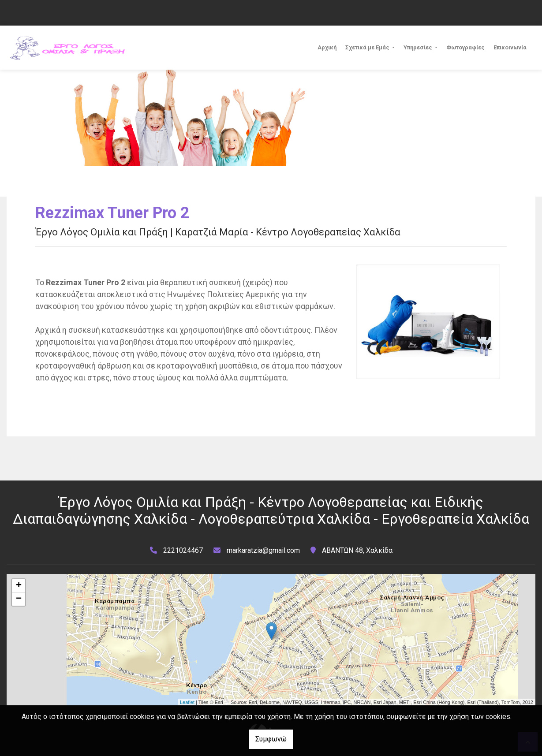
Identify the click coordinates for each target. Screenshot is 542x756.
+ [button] (19, 586)
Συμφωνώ (271, 739)
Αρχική (327, 47)
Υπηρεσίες (419, 47)
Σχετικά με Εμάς (368, 47)
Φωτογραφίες (465, 47)
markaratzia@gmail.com (263, 550)
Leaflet (187, 702)
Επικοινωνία (510, 47)
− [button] (19, 599)
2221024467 (183, 550)
